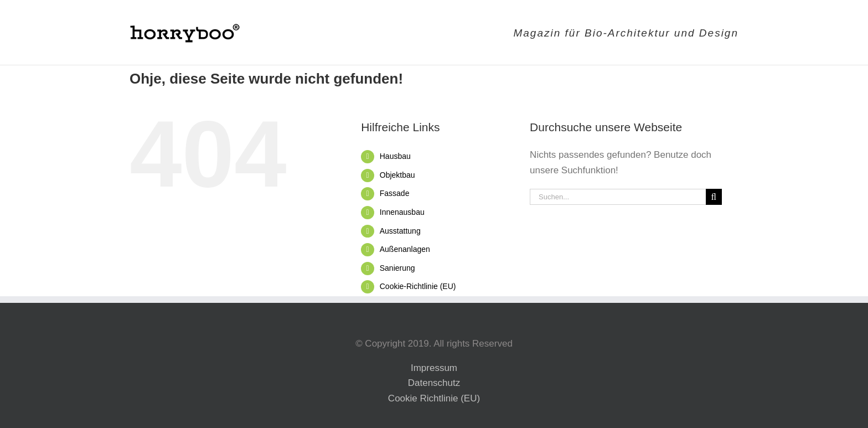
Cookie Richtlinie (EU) (434, 398)
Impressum (434, 368)
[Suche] (714, 197)
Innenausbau (402, 212)
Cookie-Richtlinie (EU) (418, 286)
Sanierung (397, 268)
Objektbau (397, 175)
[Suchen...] (618, 197)
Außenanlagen (405, 249)
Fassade (395, 193)
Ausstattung (400, 231)
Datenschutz (434, 383)
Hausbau (395, 156)
